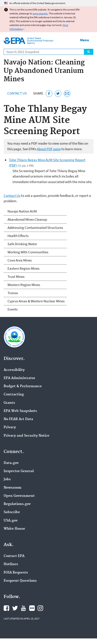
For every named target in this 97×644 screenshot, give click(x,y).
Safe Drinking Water (22, 244)
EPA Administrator (19, 378)
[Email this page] (67, 94)
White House (14, 529)
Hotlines (11, 564)
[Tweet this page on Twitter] (58, 94)
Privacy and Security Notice (27, 436)
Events (13, 309)
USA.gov (11, 521)
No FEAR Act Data (18, 419)
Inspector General (19, 471)
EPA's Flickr (32, 608)
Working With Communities (28, 252)
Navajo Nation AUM (22, 211)
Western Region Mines (24, 285)
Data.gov (11, 463)
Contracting (14, 395)
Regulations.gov (17, 504)
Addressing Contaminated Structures (35, 228)
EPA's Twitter (15, 608)
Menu (85, 40)
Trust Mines (16, 277)
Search (89, 52)
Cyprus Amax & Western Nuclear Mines (36, 301)
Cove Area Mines (20, 260)
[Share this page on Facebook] (49, 94)
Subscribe (12, 512)
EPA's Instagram (40, 608)
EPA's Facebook (6, 608)
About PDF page (49, 149)
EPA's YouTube (23, 608)
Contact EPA (14, 556)
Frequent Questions (20, 581)
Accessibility (14, 370)
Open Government (19, 496)
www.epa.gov (40, 13)
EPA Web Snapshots (20, 411)
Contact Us (17, 93)
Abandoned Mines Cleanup (27, 219)
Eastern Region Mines (23, 268)
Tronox (13, 293)
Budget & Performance (23, 386)
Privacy (10, 427)
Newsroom (13, 488)
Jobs (7, 479)
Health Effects (18, 236)
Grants (9, 403)
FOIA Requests (16, 573)
